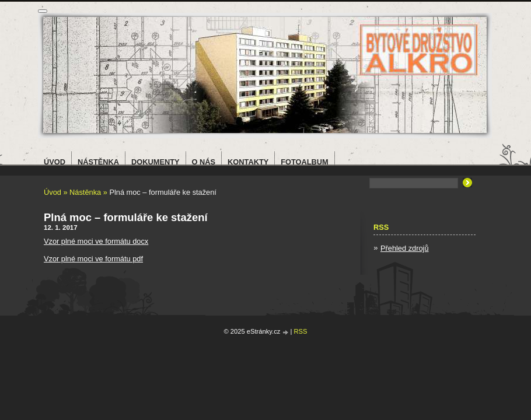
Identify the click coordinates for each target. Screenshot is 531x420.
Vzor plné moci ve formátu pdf (93, 259)
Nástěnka (85, 192)
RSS (301, 331)
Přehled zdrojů (405, 248)
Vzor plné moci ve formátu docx (96, 241)
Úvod (53, 192)
